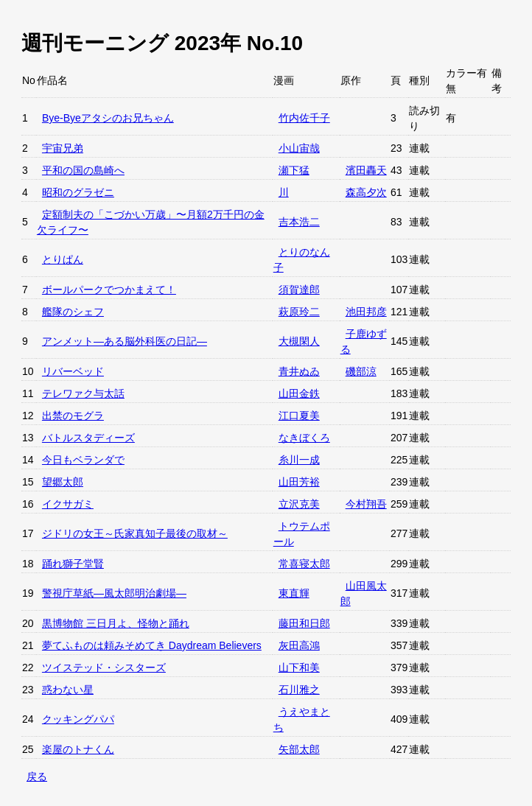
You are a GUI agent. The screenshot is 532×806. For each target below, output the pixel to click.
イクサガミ (68, 504)
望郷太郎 (63, 482)
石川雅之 (299, 690)
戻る (37, 777)
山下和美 (299, 667)
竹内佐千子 (304, 118)
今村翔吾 (366, 504)
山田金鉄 (299, 393)
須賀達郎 (299, 290)
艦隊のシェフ (73, 312)
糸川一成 (299, 460)
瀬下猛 (294, 170)
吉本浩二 (299, 222)
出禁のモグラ (73, 416)
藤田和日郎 (304, 623)
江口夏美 (299, 416)
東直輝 (294, 593)
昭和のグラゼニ (78, 192)
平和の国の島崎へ (83, 170)
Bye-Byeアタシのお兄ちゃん (108, 118)
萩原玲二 (299, 312)
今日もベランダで (83, 460)
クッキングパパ (78, 719)
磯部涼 (361, 371)
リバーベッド (73, 371)
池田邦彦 (366, 312)
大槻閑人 (299, 341)
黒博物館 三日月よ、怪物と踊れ (116, 623)
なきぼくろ (304, 438)
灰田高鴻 (299, 645)
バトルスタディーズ (88, 438)
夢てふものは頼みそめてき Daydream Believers (152, 645)
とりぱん (63, 259)
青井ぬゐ (299, 371)
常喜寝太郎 (304, 564)
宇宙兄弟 (63, 148)
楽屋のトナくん (78, 749)
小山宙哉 (299, 148)
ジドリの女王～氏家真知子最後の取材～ (135, 533)
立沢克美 (299, 504)
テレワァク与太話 (83, 393)
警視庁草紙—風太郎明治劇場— (114, 593)
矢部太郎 (299, 749)
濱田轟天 (366, 170)
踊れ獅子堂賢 (73, 564)
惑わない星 (68, 690)
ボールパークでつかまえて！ (109, 290)
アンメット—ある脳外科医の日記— (125, 341)
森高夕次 (366, 192)
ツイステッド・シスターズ (104, 667)
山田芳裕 (299, 482)
